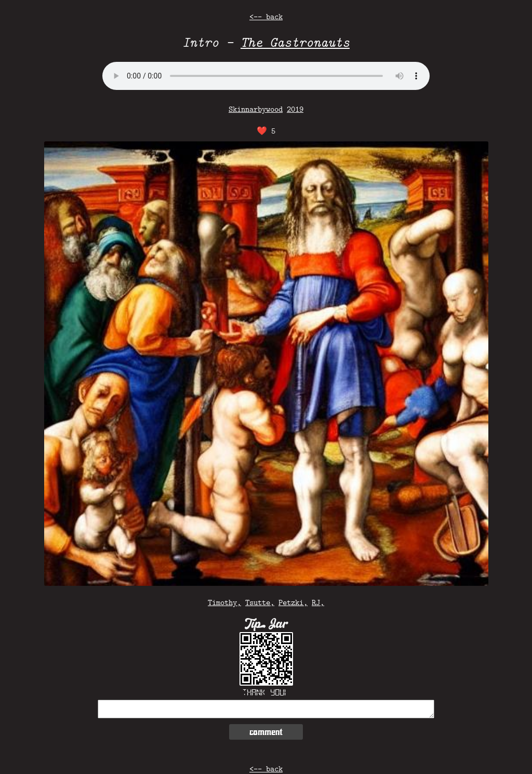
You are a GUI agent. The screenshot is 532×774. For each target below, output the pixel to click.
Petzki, (293, 602)
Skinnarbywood (256, 109)
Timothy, (224, 602)
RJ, (318, 602)
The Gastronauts (295, 42)
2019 (295, 109)
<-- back (266, 16)
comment (266, 732)
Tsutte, (260, 602)
